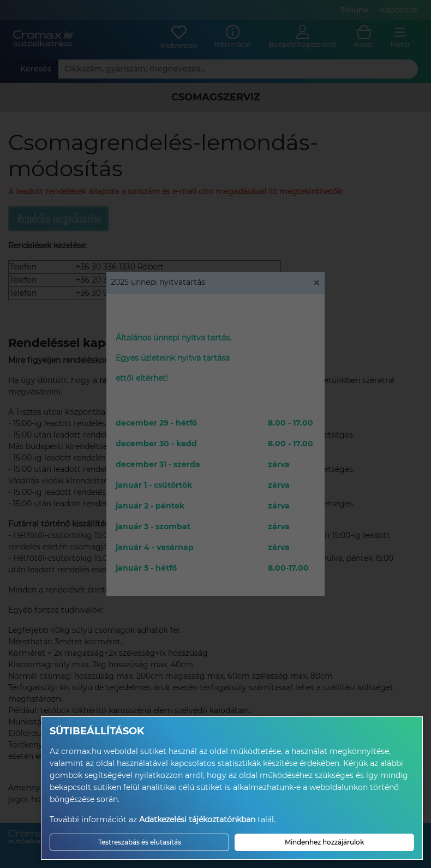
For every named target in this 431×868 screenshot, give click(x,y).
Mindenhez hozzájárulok (324, 842)
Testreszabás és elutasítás (140, 842)
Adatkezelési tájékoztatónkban (197, 819)
